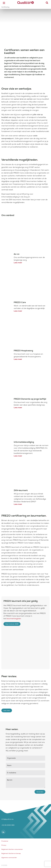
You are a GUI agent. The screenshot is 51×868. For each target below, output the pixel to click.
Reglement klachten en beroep (11, 853)
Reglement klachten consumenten (12, 849)
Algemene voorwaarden (9, 858)
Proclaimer (5, 841)
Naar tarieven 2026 (12, 624)
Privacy (4, 845)
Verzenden (40, 792)
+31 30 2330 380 (8, 825)
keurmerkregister (14, 619)
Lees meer (18, 263)
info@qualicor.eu (7, 819)
